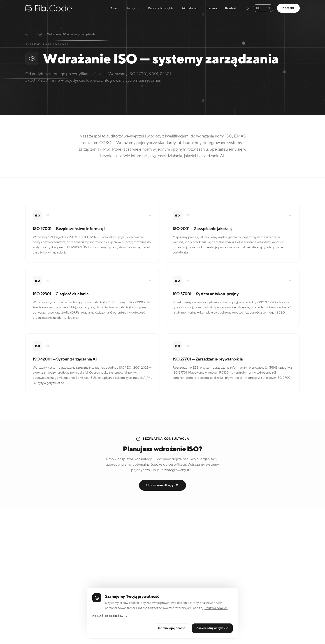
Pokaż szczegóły (110, 637)
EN (268, 8)
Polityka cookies (216, 629)
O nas (114, 8)
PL (258, 8)
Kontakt (231, 8)
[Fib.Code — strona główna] (49, 8)
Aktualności (190, 8)
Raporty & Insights (161, 8)
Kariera (212, 8)
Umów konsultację (162, 485)
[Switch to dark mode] (247, 8)
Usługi (133, 8)
